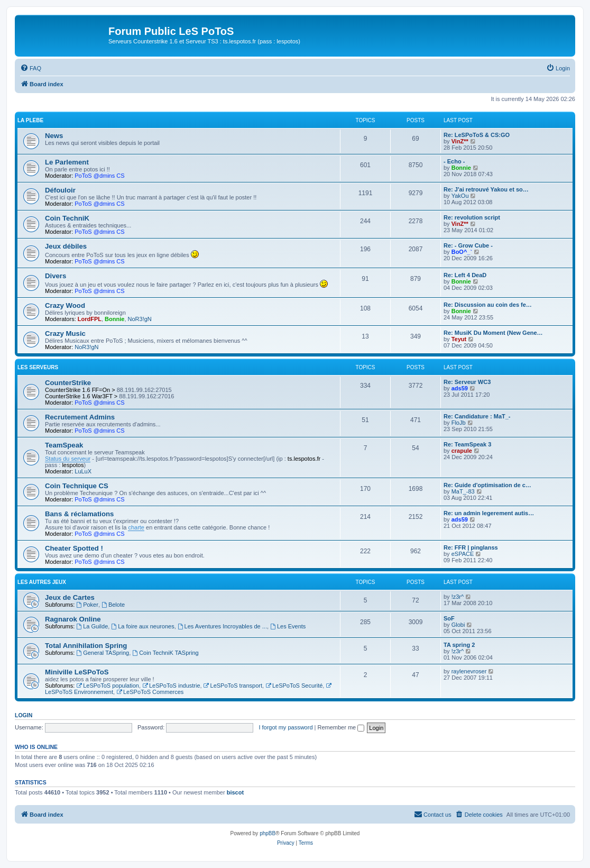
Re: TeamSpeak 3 (467, 444)
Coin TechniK (67, 218)
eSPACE (463, 554)
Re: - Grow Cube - (468, 245)
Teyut (459, 339)
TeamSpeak (64, 445)
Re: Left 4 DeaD (465, 275)
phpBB (268, 833)
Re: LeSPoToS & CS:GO (477, 135)
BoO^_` (462, 252)
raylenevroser (469, 671)
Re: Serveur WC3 (467, 382)
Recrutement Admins (80, 417)
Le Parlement (67, 162)
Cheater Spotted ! (74, 548)
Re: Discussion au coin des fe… (488, 305)
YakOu (460, 196)
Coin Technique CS (77, 486)
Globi (458, 625)
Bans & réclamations (79, 514)
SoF (449, 618)
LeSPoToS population (108, 686)
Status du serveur (68, 459)
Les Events (288, 626)
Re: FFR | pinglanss (471, 547)
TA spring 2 (459, 645)
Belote (113, 605)
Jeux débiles (66, 246)
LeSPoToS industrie (171, 686)
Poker (87, 605)
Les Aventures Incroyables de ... (222, 626)
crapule (462, 451)
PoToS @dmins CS (99, 176)
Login (24, 715)
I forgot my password (285, 727)
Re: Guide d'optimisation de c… (487, 485)
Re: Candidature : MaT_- (477, 416)
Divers (56, 276)
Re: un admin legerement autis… (489, 513)
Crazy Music (65, 334)
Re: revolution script (472, 217)
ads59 (460, 388)
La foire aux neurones (142, 626)
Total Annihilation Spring (86, 646)
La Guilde (92, 626)
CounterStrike (68, 383)
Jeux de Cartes (70, 597)
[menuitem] (31, 68)
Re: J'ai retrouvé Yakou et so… (486, 189)
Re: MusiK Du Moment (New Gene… (493, 333)
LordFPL (90, 319)
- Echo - (454, 161)
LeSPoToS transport (233, 686)
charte (136, 527)
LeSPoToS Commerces (150, 692)
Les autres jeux (42, 582)
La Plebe (30, 120)
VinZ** (460, 141)
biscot (235, 792)
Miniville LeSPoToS (77, 672)
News (54, 136)
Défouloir (60, 190)
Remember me (341, 727)
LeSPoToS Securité (294, 686)
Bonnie (461, 168)
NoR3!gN (140, 319)
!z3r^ (458, 597)
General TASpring (103, 653)
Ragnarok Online (73, 619)
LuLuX (83, 471)
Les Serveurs (38, 367)
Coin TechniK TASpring (165, 653)
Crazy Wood (65, 305)
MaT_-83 (463, 491)
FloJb (459, 423)
